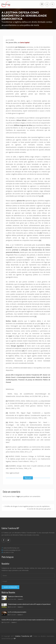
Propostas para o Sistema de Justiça (15, 596)
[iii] (41, 233)
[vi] (42, 324)
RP (15, 639)
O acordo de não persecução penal (40, 509)
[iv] (40, 240)
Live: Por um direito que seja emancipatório (17, 612)
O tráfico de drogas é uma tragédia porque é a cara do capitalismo (26, 506)
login (18, 496)
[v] (35, 316)
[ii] (42, 196)
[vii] (23, 351)
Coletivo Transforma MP (24, 636)
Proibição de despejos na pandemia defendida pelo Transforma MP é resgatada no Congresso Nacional (29, 604)
